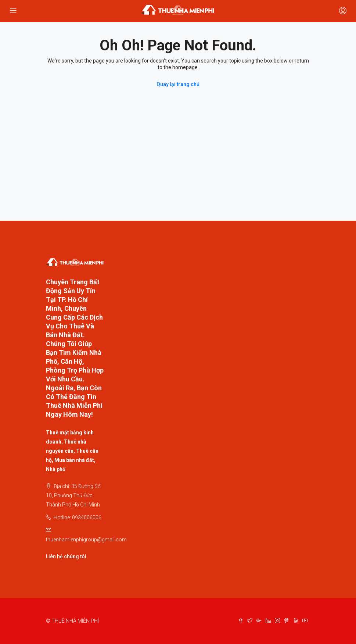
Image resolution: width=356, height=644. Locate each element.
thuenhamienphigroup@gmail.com (86, 540)
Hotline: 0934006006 (78, 517)
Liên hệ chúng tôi (66, 556)
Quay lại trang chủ (178, 84)
